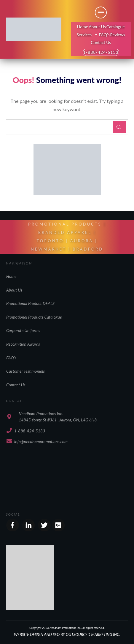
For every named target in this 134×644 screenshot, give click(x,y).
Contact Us (16, 385)
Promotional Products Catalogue (34, 317)
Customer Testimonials (25, 371)
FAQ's (11, 358)
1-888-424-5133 (30, 431)
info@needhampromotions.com (41, 441)
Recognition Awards (23, 344)
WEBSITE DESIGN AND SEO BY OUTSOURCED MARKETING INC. (67, 634)
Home (11, 276)
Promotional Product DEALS (30, 303)
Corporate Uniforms (23, 330)
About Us (14, 290)
